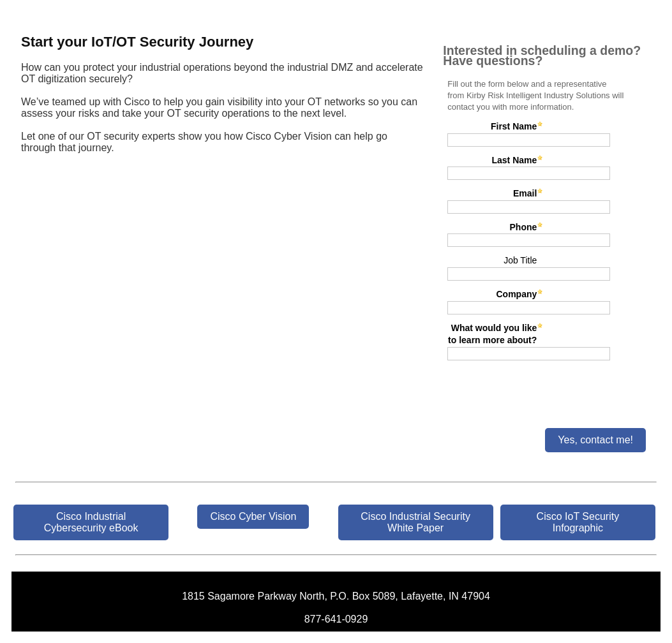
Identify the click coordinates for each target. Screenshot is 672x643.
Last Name (514, 160)
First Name (514, 126)
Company (517, 294)
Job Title (520, 260)
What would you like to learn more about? (492, 334)
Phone (524, 227)
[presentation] (540, 389)
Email (525, 193)
